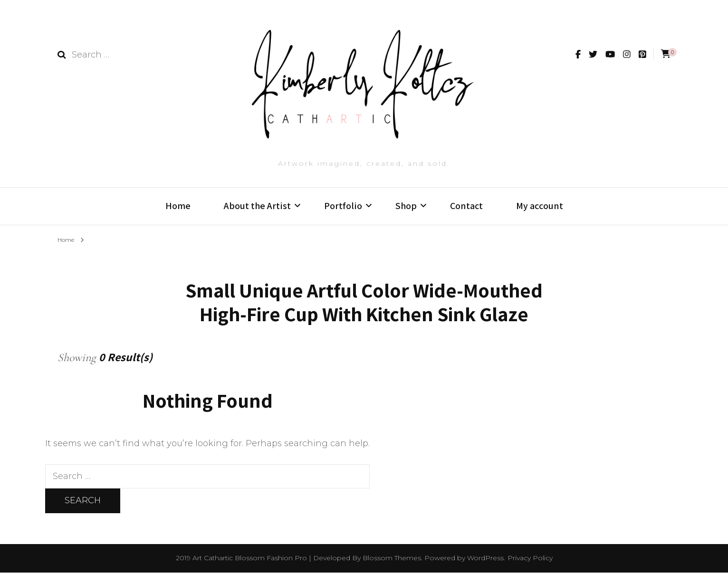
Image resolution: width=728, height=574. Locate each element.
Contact (466, 206)
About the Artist (257, 206)
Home (178, 206)
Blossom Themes (392, 559)
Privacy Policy (530, 559)
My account (540, 206)
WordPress (485, 559)
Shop (406, 206)
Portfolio (343, 206)
